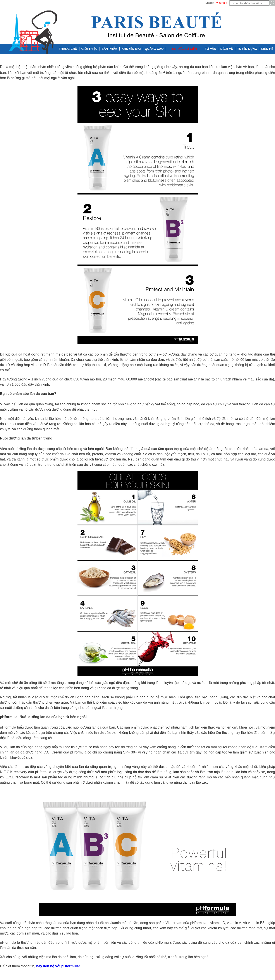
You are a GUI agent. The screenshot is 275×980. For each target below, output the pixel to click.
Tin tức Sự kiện (184, 49)
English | (210, 3)
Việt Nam (222, 3)
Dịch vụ (227, 49)
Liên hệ (267, 49)
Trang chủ (68, 49)
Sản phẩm (110, 49)
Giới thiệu (89, 49)
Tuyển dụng (247, 49)
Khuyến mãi (131, 49)
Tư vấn (211, 49)
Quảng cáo (154, 49)
